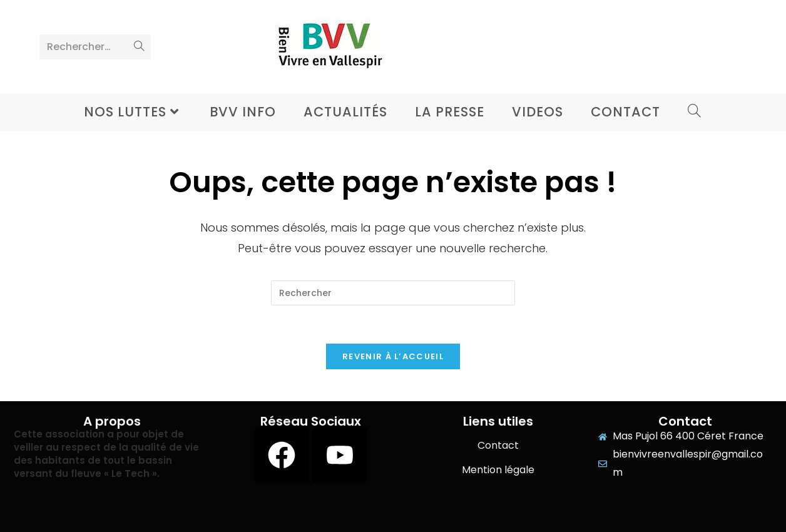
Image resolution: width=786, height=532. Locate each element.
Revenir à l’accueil (393, 356)
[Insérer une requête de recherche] (393, 293)
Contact (498, 445)
